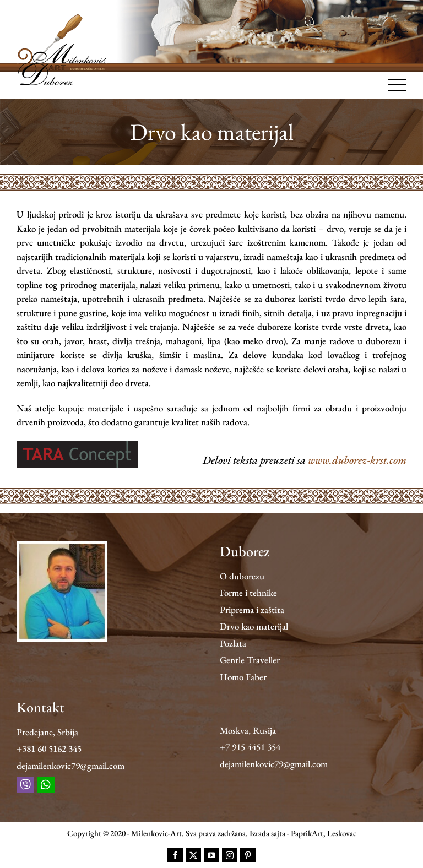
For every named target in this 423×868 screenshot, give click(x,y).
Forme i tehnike (248, 593)
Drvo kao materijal (254, 626)
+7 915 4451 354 (250, 747)
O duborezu (242, 576)
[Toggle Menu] (397, 85)
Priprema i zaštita (252, 610)
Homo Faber (243, 677)
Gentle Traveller (250, 660)
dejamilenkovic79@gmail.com (70, 766)
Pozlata (233, 643)
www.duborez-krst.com (357, 460)
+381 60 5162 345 (49, 748)
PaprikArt (307, 833)
